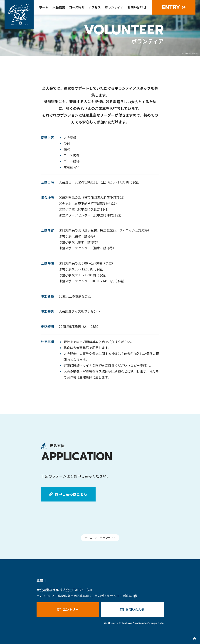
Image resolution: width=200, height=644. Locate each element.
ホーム (44, 7)
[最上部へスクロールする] (195, 639)
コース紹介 (77, 7)
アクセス (95, 7)
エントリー (68, 609)
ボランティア (114, 7)
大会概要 (59, 7)
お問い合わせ (137, 7)
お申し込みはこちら (68, 494)
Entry (174, 7)
